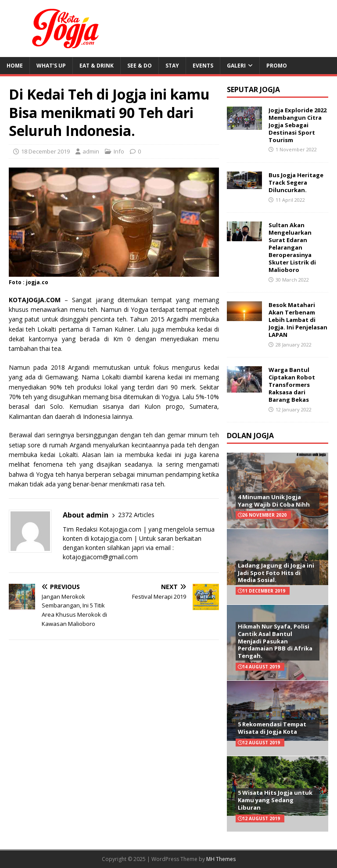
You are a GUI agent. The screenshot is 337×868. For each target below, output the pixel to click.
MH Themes (221, 859)
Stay (172, 66)
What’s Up (51, 66)
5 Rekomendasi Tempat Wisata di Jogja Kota (272, 728)
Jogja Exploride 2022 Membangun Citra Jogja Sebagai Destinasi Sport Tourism (298, 125)
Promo (277, 66)
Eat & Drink (97, 66)
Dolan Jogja (250, 436)
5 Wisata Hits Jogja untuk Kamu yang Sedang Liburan (275, 800)
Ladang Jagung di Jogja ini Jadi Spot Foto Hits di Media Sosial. (276, 573)
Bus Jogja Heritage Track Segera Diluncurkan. (296, 182)
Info (119, 151)
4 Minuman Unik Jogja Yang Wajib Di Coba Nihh (274, 501)
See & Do (140, 66)
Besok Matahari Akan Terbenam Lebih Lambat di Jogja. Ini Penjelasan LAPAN (298, 320)
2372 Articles (136, 515)
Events (203, 66)
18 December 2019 (45, 151)
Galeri (236, 66)
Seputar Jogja (253, 89)
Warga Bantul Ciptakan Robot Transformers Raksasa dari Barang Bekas (292, 385)
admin (91, 151)
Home (15, 66)
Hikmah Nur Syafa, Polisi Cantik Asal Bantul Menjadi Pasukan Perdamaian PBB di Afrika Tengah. (275, 641)
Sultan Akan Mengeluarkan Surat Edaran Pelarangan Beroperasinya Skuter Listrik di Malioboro (292, 247)
